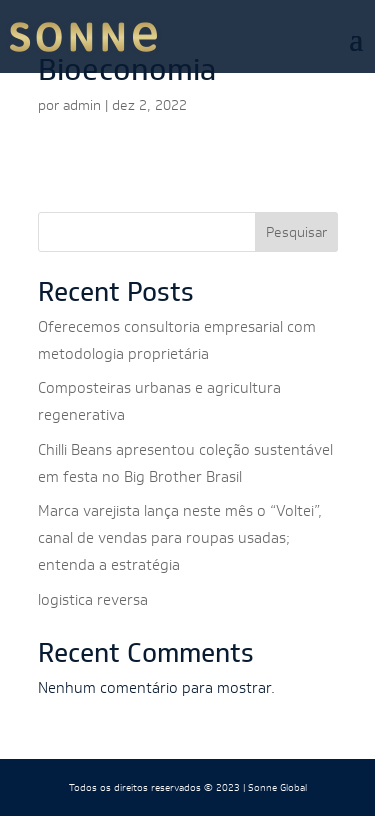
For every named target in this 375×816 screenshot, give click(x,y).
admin (82, 105)
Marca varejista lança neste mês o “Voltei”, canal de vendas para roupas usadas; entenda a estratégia (180, 537)
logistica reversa (93, 599)
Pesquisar (296, 232)
